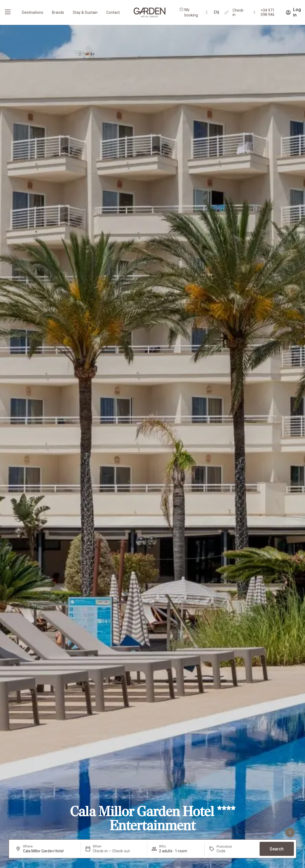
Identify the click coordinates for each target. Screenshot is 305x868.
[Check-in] (226, 13)
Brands (58, 12)
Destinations (33, 12)
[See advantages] (290, 832)
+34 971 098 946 (268, 12)
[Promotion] (230, 851)
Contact (113, 12)
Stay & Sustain (85, 12)
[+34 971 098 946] (255, 13)
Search (277, 849)
